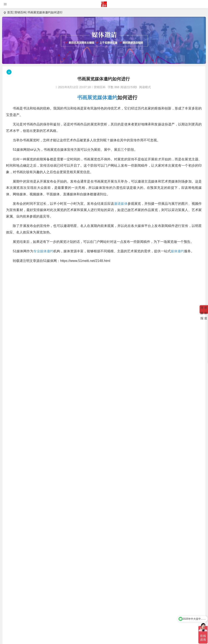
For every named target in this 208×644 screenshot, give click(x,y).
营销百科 (20, 12)
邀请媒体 (121, 204)
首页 (10, 12)
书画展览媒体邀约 (97, 97)
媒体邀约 (178, 251)
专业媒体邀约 (44, 251)
